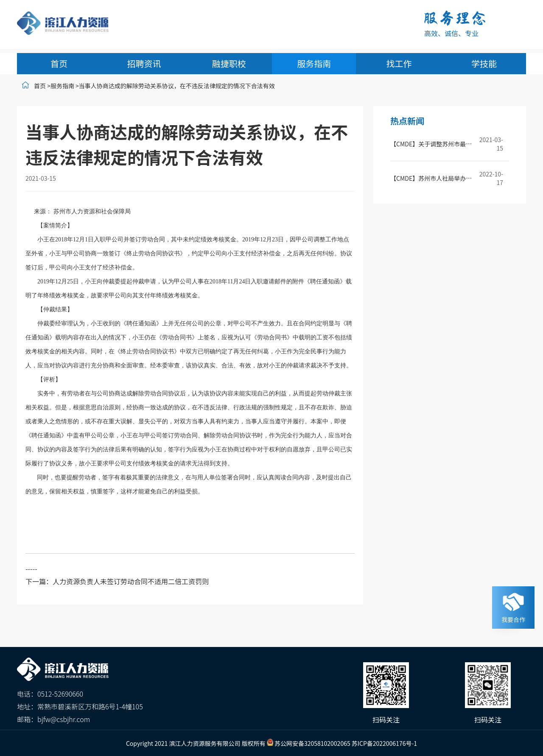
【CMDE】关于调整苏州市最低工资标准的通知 (432, 144)
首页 (59, 63)
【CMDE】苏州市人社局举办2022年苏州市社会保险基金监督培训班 (432, 178)
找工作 (399, 63)
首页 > (42, 86)
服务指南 (314, 63)
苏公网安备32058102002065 (312, 743)
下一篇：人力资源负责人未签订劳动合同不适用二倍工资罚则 (117, 581)
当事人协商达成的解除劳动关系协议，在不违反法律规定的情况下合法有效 (177, 86)
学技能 (484, 63)
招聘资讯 (144, 63)
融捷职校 (229, 63)
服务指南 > (65, 86)
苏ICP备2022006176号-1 (384, 743)
